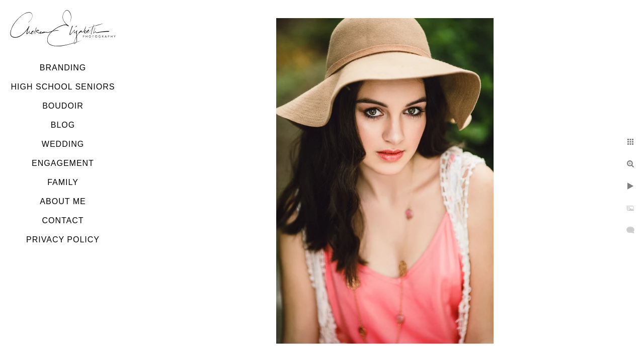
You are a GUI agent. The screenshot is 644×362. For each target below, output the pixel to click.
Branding (63, 68)
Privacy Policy (63, 240)
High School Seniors (63, 87)
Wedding (63, 144)
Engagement (63, 163)
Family (63, 182)
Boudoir (63, 106)
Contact (63, 220)
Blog (63, 125)
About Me (63, 201)
